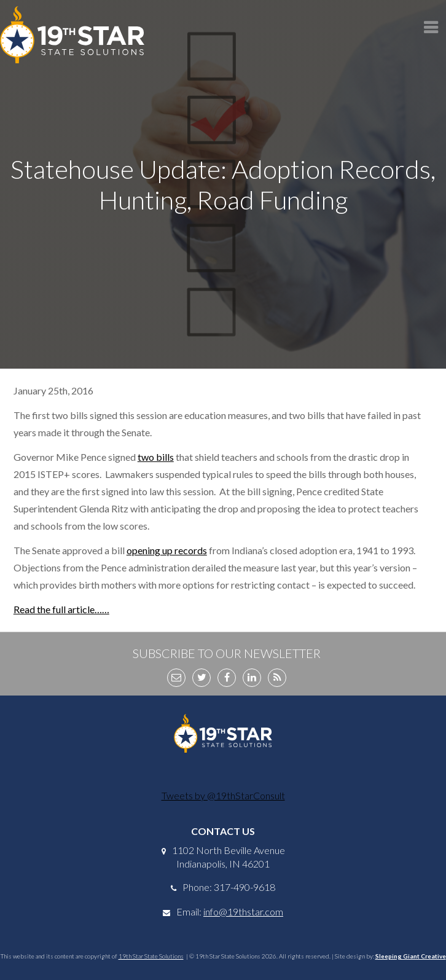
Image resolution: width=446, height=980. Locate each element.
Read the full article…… (61, 609)
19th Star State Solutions (151, 956)
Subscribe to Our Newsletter (227, 653)
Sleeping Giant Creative (411, 956)
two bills (156, 457)
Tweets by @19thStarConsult (223, 795)
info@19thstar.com (243, 911)
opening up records (167, 550)
